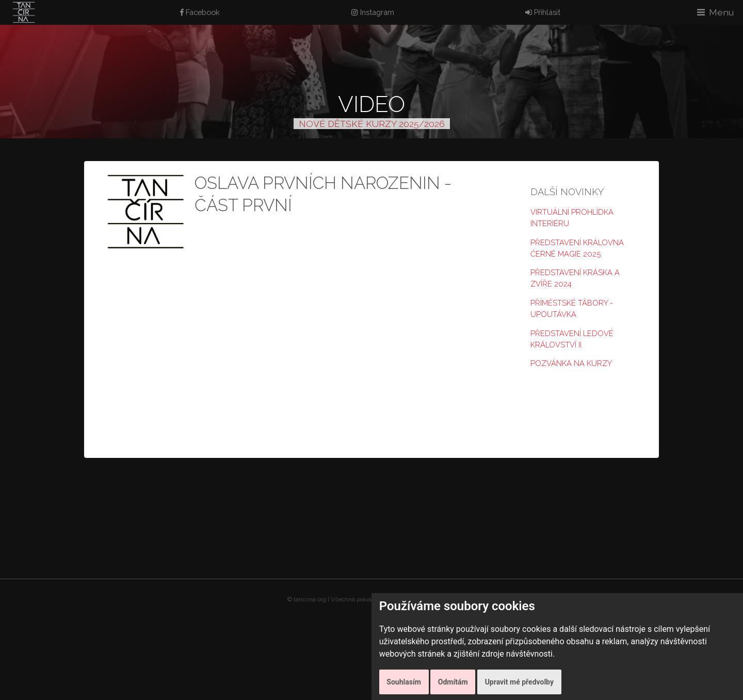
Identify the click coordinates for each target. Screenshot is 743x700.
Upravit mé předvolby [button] (519, 682)
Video (372, 104)
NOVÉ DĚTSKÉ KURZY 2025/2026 (372, 124)
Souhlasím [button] (404, 682)
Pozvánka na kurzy (571, 363)
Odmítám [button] (453, 682)
